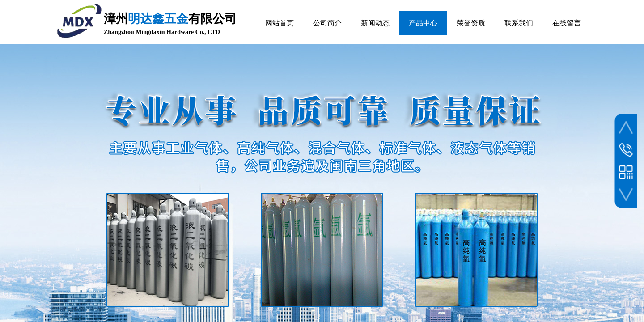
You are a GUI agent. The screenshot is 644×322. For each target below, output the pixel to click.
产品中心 (423, 23)
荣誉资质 (471, 23)
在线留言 (567, 23)
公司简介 (327, 23)
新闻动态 (375, 23)
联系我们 (519, 23)
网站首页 (280, 23)
